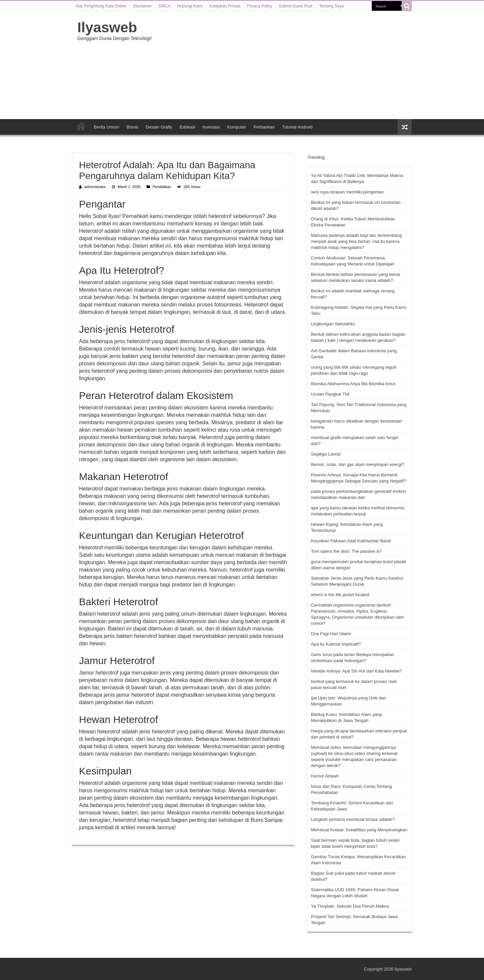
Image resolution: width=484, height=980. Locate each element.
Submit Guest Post (295, 6)
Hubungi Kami (190, 6)
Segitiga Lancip (326, 454)
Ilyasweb (107, 27)
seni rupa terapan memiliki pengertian (347, 192)
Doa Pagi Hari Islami (331, 634)
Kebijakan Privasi (225, 6)
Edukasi (187, 127)
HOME (81, 126)
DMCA (165, 6)
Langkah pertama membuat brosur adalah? (353, 819)
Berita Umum (107, 127)
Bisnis (133, 127)
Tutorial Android (297, 127)
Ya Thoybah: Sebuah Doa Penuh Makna (350, 906)
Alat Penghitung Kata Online (101, 6)
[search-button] (407, 6)
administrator (95, 187)
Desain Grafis (159, 127)
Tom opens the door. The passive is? (347, 551)
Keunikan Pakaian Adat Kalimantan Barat (351, 541)
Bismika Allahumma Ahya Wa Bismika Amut (353, 384)
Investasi (211, 127)
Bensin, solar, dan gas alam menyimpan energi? (358, 464)
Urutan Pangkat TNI (330, 394)
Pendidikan (162, 187)
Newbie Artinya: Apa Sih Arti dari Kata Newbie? (356, 671)
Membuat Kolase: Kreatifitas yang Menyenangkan (359, 830)
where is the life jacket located (340, 595)
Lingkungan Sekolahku (333, 324)
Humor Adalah (325, 776)
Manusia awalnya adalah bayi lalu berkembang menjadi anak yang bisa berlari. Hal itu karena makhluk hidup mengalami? (356, 241)
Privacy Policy (260, 6)
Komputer (237, 127)
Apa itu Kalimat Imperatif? (336, 644)
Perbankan (264, 127)
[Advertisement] (284, 65)
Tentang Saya (331, 6)
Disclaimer (143, 6)
